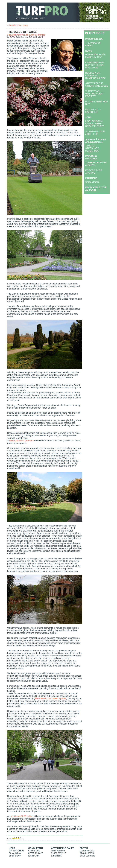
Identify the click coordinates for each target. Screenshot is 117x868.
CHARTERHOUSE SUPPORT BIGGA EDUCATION (95, 65)
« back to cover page (18, 25)
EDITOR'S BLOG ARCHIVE (94, 172)
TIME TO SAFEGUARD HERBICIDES (92, 148)
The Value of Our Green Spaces (50, 698)
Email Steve (15, 856)
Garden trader (92, 182)
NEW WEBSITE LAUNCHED (93, 111)
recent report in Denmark (21, 441)
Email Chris (34, 856)
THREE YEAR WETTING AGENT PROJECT (94, 94)
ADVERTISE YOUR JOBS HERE (95, 133)
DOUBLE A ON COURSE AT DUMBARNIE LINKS (95, 75)
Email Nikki (57, 856)
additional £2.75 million (22, 816)
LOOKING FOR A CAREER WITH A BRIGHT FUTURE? (95, 124)
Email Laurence (87, 856)
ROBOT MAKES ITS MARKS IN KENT (95, 56)
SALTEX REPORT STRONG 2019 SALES (97, 85)
